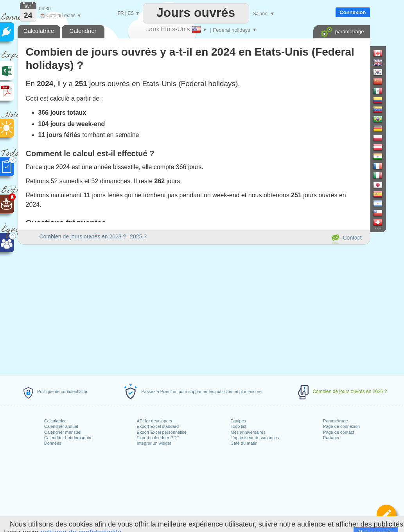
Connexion (353, 12)
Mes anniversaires (248, 432)
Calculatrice (55, 421)
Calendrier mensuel (63, 432)
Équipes (239, 421)
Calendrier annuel (61, 426)
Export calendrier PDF (158, 438)
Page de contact (339, 432)
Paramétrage (336, 421)
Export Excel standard (158, 426)
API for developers (155, 421)
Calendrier (83, 31)
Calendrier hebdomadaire (68, 438)
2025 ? (138, 236)
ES (131, 13)
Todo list (239, 426)
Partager (331, 438)
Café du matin (244, 443)
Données (53, 443)
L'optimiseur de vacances (255, 438)
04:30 (45, 9)
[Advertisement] (194, 308)
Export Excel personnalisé (162, 432)
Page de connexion (341, 426)
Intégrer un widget (154, 443)
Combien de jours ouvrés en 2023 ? (83, 236)
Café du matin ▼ (60, 16)
